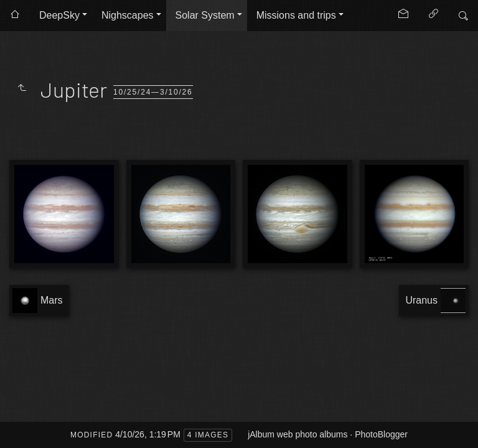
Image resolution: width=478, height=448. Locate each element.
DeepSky (59, 15)
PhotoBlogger (381, 434)
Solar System (205, 15)
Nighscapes (128, 15)
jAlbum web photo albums (298, 434)
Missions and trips (296, 15)
